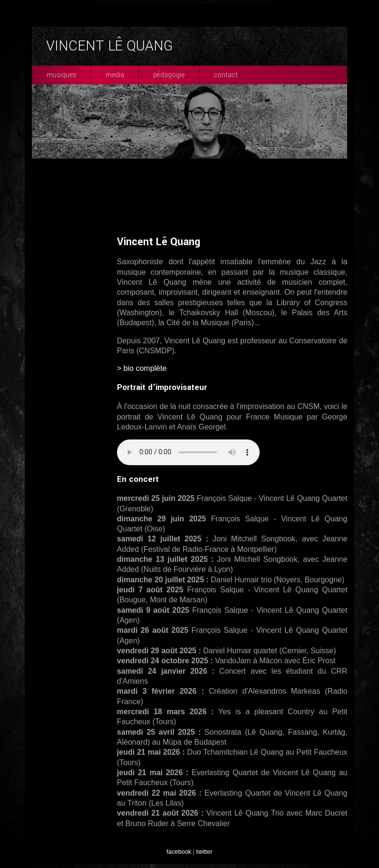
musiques (62, 75)
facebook (179, 852)
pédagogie (169, 75)
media (115, 75)
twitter (204, 852)
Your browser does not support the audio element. (188, 452)
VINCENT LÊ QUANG (109, 46)
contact (226, 75)
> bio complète (142, 368)
